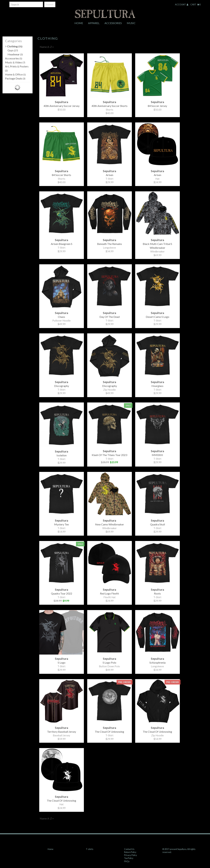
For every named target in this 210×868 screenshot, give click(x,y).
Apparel (94, 23)
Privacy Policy (131, 855)
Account (182, 5)
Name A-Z (47, 47)
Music (131, 23)
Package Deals (15, 78)
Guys (13, 50)
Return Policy (130, 852)
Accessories (113, 23)
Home (79, 23)
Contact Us (129, 849)
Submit (50, 4)
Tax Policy (129, 858)
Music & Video (15, 62)
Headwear (15, 54)
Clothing (14, 46)
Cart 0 (195, 5)
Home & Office (15, 74)
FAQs (127, 861)
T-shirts (90, 849)
